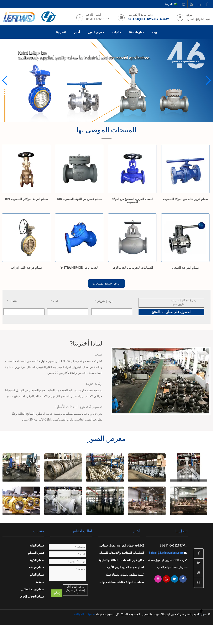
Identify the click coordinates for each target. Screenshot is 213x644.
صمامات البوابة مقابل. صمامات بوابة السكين (122, 583)
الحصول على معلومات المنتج (171, 312)
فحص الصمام (36, 553)
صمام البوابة (37, 545)
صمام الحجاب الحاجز (32, 597)
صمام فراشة (36, 567)
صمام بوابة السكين (33, 589)
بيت (155, 32)
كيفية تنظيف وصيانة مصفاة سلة (125, 575)
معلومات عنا (137, 32)
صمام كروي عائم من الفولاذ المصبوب (185, 199)
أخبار (77, 32)
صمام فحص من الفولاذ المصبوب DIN (79, 199)
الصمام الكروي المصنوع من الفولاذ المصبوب (133, 200)
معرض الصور (96, 32)
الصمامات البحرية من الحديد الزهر (133, 268)
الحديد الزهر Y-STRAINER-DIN (79, 268)
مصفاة (40, 582)
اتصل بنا (61, 32)
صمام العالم (37, 575)
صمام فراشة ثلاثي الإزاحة (26, 268)
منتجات (117, 32)
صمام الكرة (37, 560)
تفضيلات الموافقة (84, 614)
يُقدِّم (57, 593)
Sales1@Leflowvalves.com (149, 19)
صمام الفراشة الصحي (186, 268)
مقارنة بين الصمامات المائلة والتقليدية (121, 560)
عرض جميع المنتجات (106, 283)
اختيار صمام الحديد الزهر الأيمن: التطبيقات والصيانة (125, 568)
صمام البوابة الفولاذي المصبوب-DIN (26, 199)
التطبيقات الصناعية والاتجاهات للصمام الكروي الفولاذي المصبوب (122, 554)
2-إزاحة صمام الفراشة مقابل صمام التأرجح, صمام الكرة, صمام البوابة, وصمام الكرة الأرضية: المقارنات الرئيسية (123, 547)
